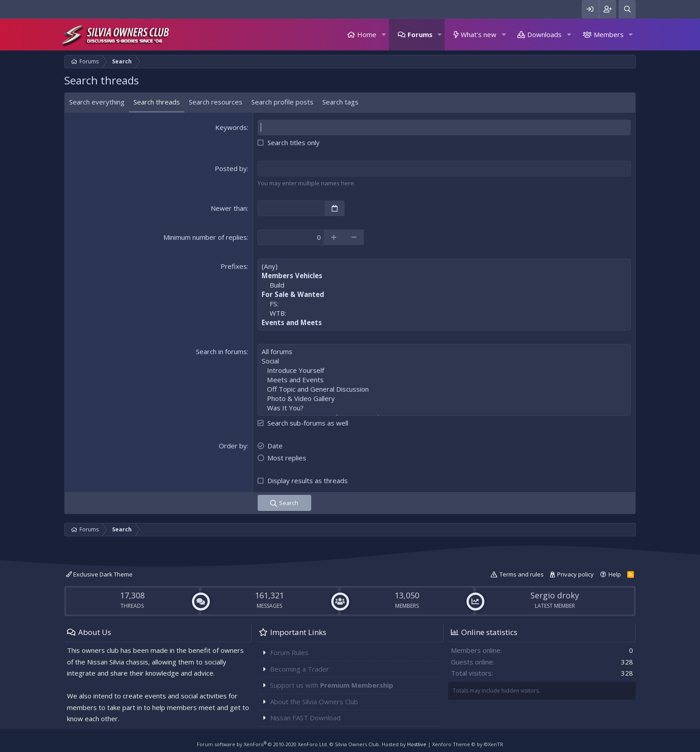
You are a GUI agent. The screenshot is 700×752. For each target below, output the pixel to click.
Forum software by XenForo (262, 744)
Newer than (229, 208)
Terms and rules (522, 574)
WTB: (444, 313)
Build (444, 285)
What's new (479, 34)
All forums (444, 352)
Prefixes (234, 266)
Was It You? (444, 408)
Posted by (231, 168)
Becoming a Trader (300, 669)
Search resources (216, 102)
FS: (444, 304)
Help (615, 574)
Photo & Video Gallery (444, 399)
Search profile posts (282, 102)
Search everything (97, 102)
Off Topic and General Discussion (444, 389)
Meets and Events (444, 380)
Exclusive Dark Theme (99, 574)
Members (609, 34)
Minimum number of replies (205, 237)
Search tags (340, 102)
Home (367, 34)
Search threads (157, 102)
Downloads (544, 34)
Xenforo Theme (468, 744)
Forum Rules (289, 652)
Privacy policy (575, 574)
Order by (233, 446)
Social (444, 361)
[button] (383, 35)
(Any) (444, 266)
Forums (420, 34)
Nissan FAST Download (305, 718)
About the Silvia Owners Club (314, 702)
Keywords (231, 127)
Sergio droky (555, 595)
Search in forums (221, 351)
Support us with (332, 685)
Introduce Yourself (444, 370)
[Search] (627, 9)
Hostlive (417, 744)
